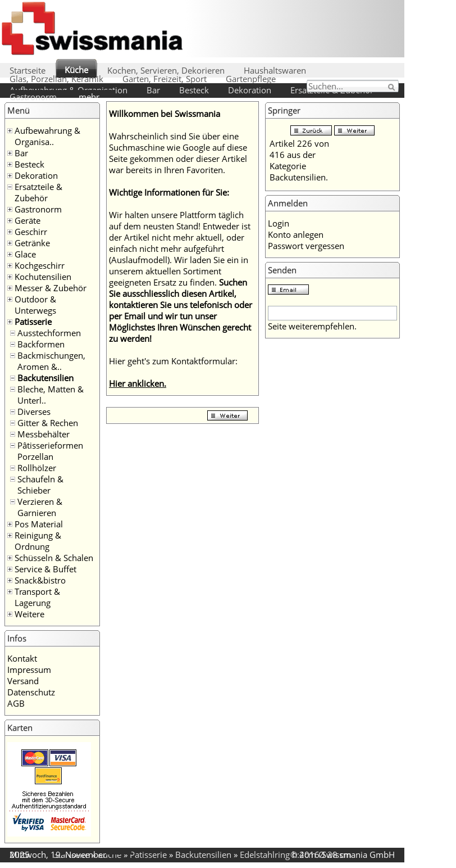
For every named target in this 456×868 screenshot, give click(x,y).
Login (279, 223)
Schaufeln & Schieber (40, 485)
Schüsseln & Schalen (54, 558)
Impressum (29, 670)
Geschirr (31, 232)
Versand (23, 681)
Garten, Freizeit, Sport (165, 79)
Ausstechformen (49, 333)
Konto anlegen (296, 234)
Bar (153, 90)
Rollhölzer (37, 468)
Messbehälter (44, 434)
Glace (25, 254)
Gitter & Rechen (48, 423)
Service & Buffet (45, 569)
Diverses (34, 412)
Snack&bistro (40, 580)
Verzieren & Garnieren (40, 507)
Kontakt (22, 658)
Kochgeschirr (40, 265)
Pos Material (39, 524)
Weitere (29, 614)
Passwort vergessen (306, 246)
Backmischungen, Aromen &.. (51, 361)
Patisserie (33, 322)
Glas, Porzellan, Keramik (56, 79)
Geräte (28, 220)
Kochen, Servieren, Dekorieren (166, 70)
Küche (76, 70)
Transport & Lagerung (37, 597)
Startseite (28, 70)
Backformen (41, 344)
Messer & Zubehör (51, 288)
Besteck (194, 90)
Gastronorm (33, 97)
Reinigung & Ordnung (38, 541)
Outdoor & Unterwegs (35, 305)
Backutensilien (45, 378)
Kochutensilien (43, 277)
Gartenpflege (251, 79)
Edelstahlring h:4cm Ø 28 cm (296, 855)
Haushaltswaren (275, 70)
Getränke (32, 243)
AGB (16, 703)
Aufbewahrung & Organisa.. (47, 136)
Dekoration (250, 90)
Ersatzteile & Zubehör (38, 192)
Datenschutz (31, 692)
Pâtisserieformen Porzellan (50, 451)
